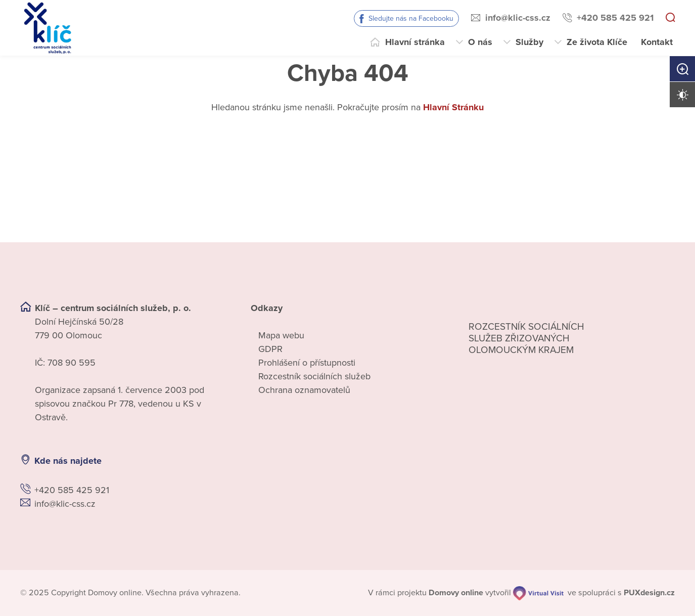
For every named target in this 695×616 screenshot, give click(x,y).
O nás (480, 42)
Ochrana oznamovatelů (304, 390)
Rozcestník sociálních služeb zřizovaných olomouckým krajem (526, 338)
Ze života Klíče (597, 42)
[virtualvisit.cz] (539, 593)
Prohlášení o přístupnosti (307, 363)
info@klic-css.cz (518, 18)
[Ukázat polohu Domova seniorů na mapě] (177, 461)
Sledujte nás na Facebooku (411, 18)
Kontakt (657, 42)
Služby (529, 42)
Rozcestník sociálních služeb (314, 376)
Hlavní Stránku (453, 107)
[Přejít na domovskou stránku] (48, 28)
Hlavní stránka (415, 42)
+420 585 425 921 (615, 18)
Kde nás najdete (68, 461)
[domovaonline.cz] (456, 593)
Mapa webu (281, 335)
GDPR (270, 349)
